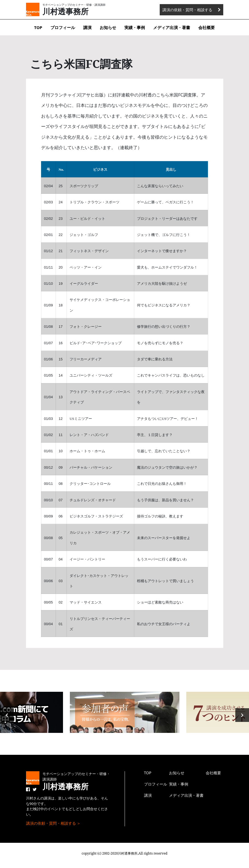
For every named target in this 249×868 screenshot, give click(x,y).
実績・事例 (135, 27)
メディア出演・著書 (172, 27)
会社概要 (207, 27)
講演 (87, 27)
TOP (38, 27)
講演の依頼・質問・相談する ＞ (53, 823)
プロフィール (63, 27)
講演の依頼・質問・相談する (187, 10)
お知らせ (108, 27)
